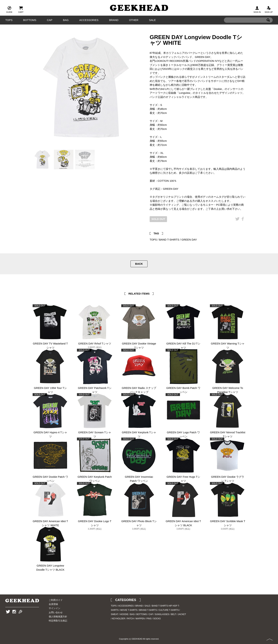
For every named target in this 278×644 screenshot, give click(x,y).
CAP (50, 20)
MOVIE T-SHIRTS (129, 610)
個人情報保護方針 (58, 617)
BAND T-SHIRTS (169, 240)
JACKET (182, 614)
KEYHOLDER (119, 619)
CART (21, 9)
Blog (20, 617)
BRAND (114, 20)
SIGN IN (257, 9)
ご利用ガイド (56, 600)
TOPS (9, 20)
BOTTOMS (30, 20)
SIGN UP (269, 9)
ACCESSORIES (89, 20)
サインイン (55, 608)
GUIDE (9, 9)
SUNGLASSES (162, 614)
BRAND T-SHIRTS (148, 610)
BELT (173, 614)
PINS (149, 619)
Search (268, 25)
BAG (66, 20)
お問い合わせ (56, 612)
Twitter (237, 224)
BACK (139, 264)
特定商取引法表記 (58, 621)
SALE (152, 20)
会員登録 (53, 604)
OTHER (134, 20)
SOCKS (157, 619)
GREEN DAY (189, 240)
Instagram (14, 617)
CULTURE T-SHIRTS (169, 610)
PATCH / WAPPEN (136, 619)
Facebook (243, 224)
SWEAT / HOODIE (120, 614)
